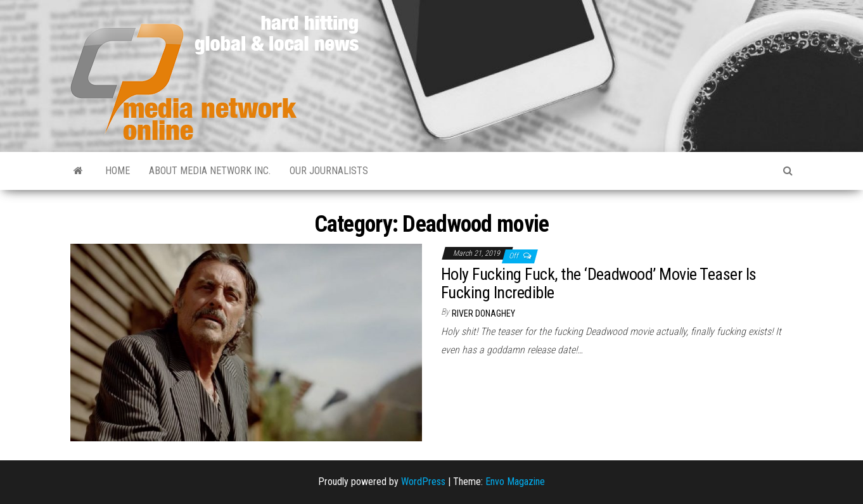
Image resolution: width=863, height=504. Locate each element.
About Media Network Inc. (210, 171)
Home (118, 171)
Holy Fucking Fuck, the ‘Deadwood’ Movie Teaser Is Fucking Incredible (599, 283)
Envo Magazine (515, 482)
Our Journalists (329, 171)
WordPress (423, 482)
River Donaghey (483, 313)
